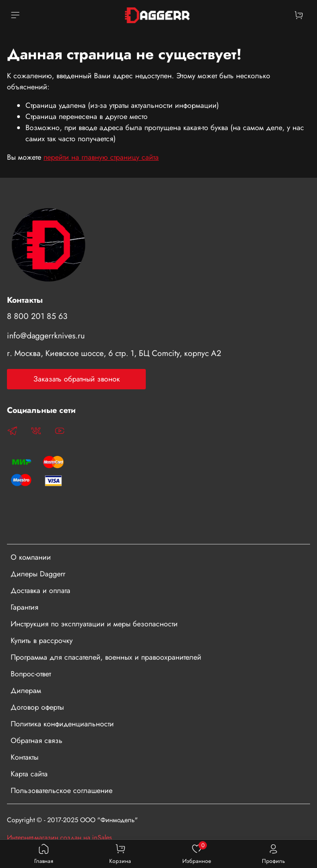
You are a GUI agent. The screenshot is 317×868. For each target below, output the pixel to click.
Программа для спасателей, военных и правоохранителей (106, 657)
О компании (31, 557)
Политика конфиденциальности (62, 724)
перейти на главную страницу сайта (101, 157)
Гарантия (25, 607)
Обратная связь (37, 740)
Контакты (25, 757)
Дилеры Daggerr (38, 574)
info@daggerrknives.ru (46, 336)
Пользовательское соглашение (62, 790)
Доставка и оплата (40, 590)
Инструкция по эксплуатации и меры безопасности (94, 624)
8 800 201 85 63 (37, 316)
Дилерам (26, 690)
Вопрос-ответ (31, 674)
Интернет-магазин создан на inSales (59, 837)
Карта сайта (29, 774)
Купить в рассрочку (42, 640)
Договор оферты (37, 707)
